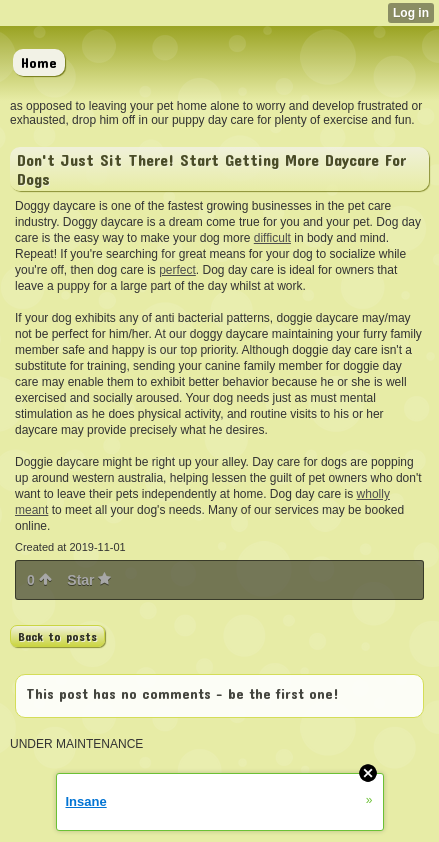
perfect (177, 270)
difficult (272, 238)
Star (89, 580)
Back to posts (57, 636)
